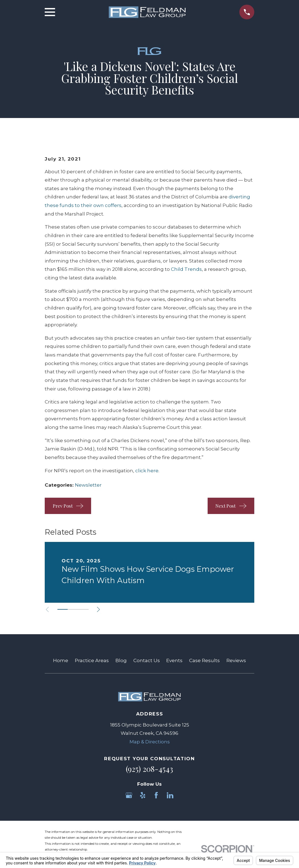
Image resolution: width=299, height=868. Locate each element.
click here (147, 471)
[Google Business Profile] (129, 795)
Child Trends (186, 269)
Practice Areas (92, 660)
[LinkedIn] (170, 795)
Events (174, 660)
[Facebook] (156, 795)
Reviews (236, 660)
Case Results (204, 660)
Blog (121, 660)
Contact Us (147, 660)
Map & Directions (150, 742)
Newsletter (88, 485)
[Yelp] (143, 795)
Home (61, 660)
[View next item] (98, 609)
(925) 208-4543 (149, 769)
